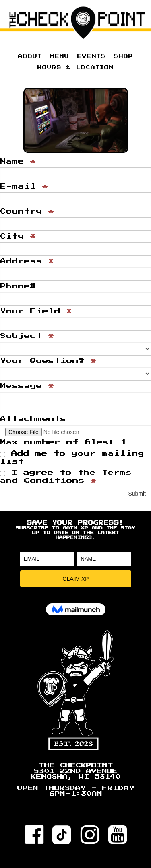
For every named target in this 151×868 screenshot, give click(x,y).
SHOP (124, 56)
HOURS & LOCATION (76, 67)
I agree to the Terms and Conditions (66, 477)
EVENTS (92, 56)
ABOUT (30, 56)
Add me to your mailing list (72, 458)
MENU (60, 56)
